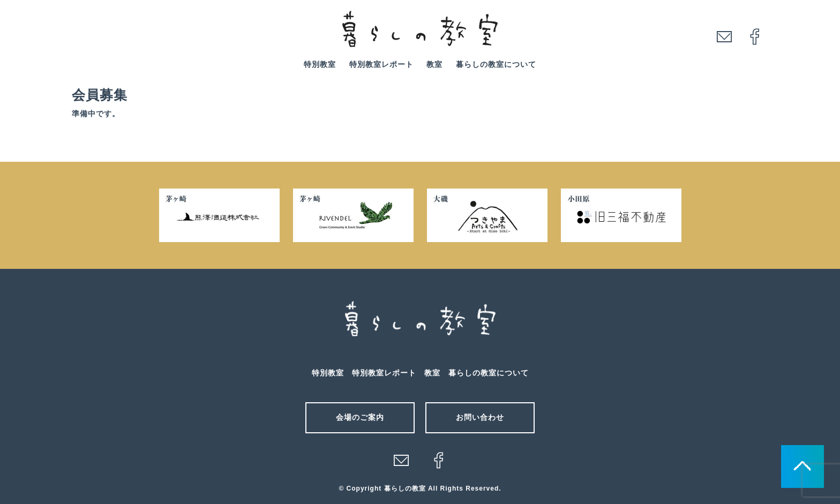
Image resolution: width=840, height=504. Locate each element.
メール (401, 460)
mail (724, 36)
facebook (755, 36)
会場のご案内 (360, 417)
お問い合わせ (480, 417)
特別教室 (320, 64)
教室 (434, 64)
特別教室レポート (381, 64)
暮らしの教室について (496, 64)
